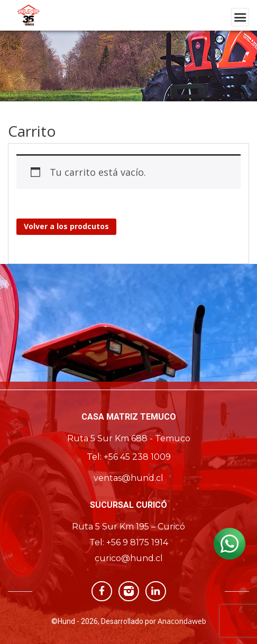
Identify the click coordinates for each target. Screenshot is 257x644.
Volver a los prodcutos (66, 226)
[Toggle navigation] (240, 17)
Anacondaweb (182, 621)
